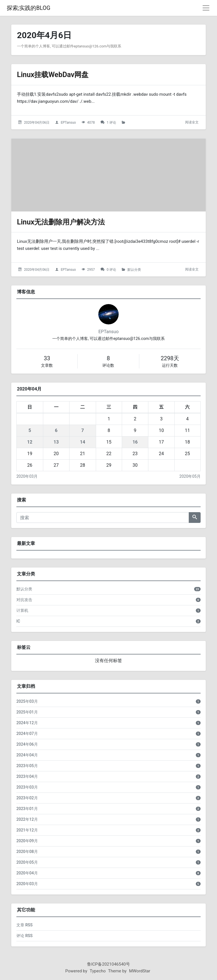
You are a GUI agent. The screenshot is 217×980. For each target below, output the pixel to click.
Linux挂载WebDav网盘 (57, 74)
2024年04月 (27, 755)
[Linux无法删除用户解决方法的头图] (108, 175)
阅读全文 (192, 122)
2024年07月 (27, 734)
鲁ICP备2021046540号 (109, 964)
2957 (91, 270)
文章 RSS (24, 925)
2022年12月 (27, 819)
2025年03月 (27, 701)
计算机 (22, 610)
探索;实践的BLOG (29, 8)
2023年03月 (27, 787)
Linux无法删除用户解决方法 (66, 222)
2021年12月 (27, 830)
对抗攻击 (24, 600)
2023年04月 (27, 776)
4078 (91, 123)
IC (18, 621)
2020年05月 (190, 476)
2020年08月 (27, 852)
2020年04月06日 (37, 123)
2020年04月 (27, 873)
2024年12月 (27, 723)
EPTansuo (68, 123)
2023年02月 (27, 798)
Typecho (98, 971)
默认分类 (134, 270)
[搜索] (103, 518)
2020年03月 (27, 476)
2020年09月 (27, 841)
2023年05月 (27, 766)
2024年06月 (27, 744)
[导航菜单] (206, 8)
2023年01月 (27, 809)
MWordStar (140, 971)
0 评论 (112, 270)
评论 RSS (24, 936)
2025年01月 (27, 712)
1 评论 (112, 123)
